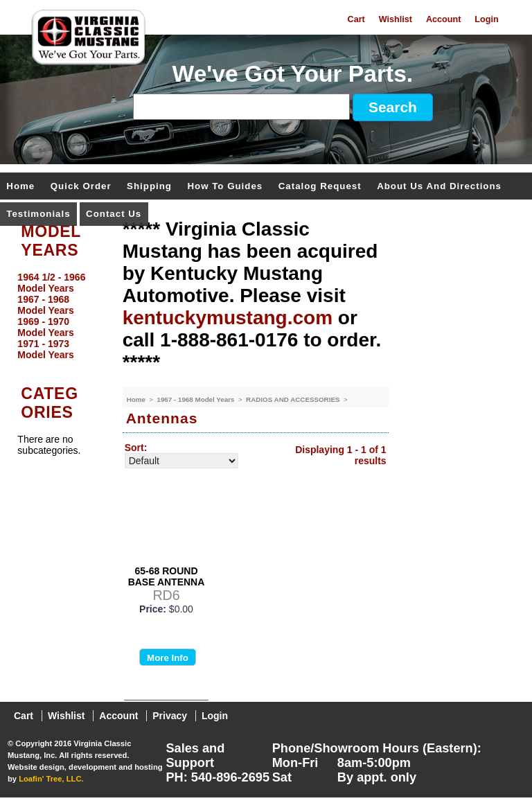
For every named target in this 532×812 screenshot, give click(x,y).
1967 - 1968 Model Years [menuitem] (45, 305)
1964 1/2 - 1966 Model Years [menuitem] (51, 283)
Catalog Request (320, 187)
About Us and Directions (439, 187)
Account (443, 19)
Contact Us (114, 214)
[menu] (57, 316)
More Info (168, 658)
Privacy (170, 716)
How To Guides (225, 187)
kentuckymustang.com (228, 318)
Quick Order (81, 187)
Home (20, 187)
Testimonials (38, 214)
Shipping (149, 187)
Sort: (136, 448)
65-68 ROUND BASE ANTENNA (167, 576)
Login (486, 19)
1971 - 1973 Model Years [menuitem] (45, 349)
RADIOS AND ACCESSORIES (294, 399)
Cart (356, 19)
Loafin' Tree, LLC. (51, 779)
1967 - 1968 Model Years (196, 399)
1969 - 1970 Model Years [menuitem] (45, 327)
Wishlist (396, 19)
